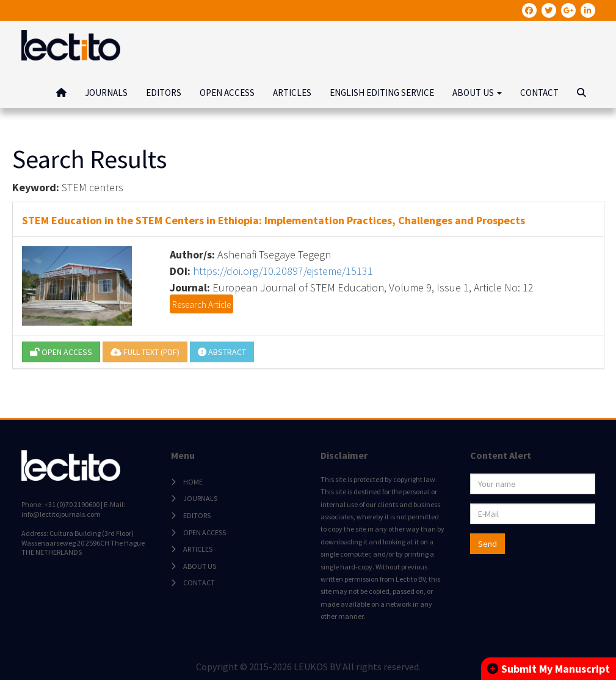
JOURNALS (106, 93)
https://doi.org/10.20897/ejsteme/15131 (283, 271)
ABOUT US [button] (477, 93)
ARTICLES (292, 93)
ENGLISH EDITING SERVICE (382, 93)
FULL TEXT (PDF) (145, 352)
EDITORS (164, 93)
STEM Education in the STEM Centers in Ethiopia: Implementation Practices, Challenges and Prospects (274, 220)
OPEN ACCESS (227, 93)
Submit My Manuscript (549, 669)
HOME (193, 482)
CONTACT (539, 93)
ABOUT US (200, 566)
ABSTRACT (222, 352)
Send (487, 544)
